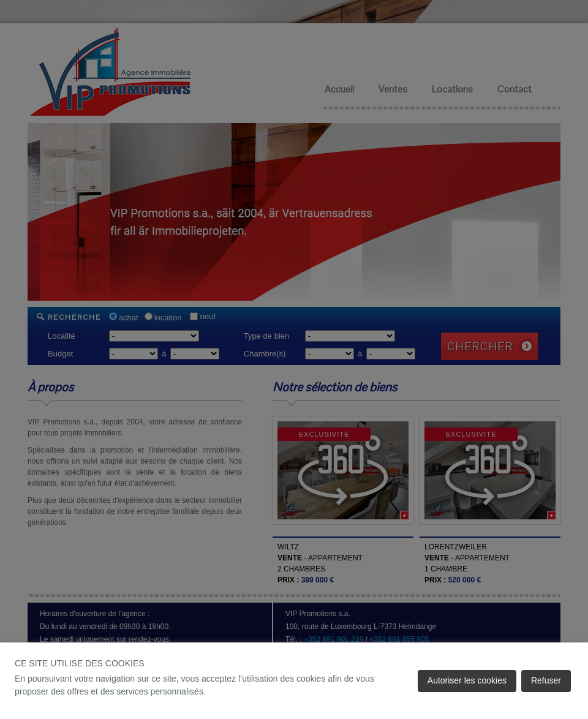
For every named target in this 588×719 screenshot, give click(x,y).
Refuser (546, 680)
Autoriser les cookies (467, 680)
